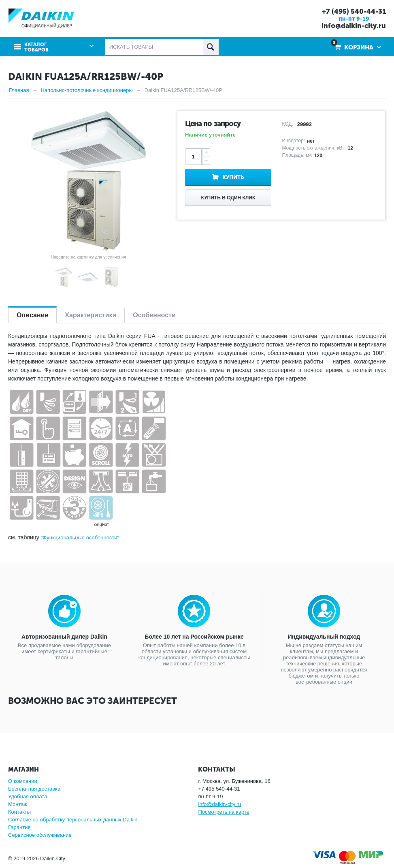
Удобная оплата (28, 796)
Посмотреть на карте (224, 812)
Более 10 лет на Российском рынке (194, 637)
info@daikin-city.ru (354, 26)
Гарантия (19, 827)
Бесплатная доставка (34, 789)
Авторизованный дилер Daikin (64, 637)
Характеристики (91, 315)
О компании (23, 781)
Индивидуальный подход (324, 637)
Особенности (154, 315)
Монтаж (18, 804)
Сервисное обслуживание (40, 835)
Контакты (19, 812)
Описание (32, 315)
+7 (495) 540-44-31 (354, 11)
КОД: (287, 124)
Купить (233, 177)
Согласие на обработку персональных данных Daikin (73, 820)
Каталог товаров (36, 47)
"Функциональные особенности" (80, 538)
